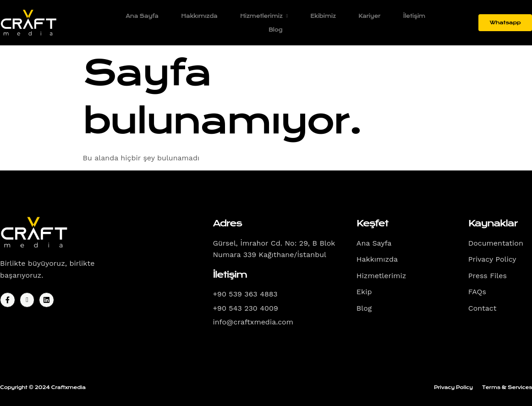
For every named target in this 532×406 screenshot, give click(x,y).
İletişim (414, 16)
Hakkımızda (199, 16)
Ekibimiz (323, 16)
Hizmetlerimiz (263, 16)
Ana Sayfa (141, 16)
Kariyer (369, 16)
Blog (275, 30)
